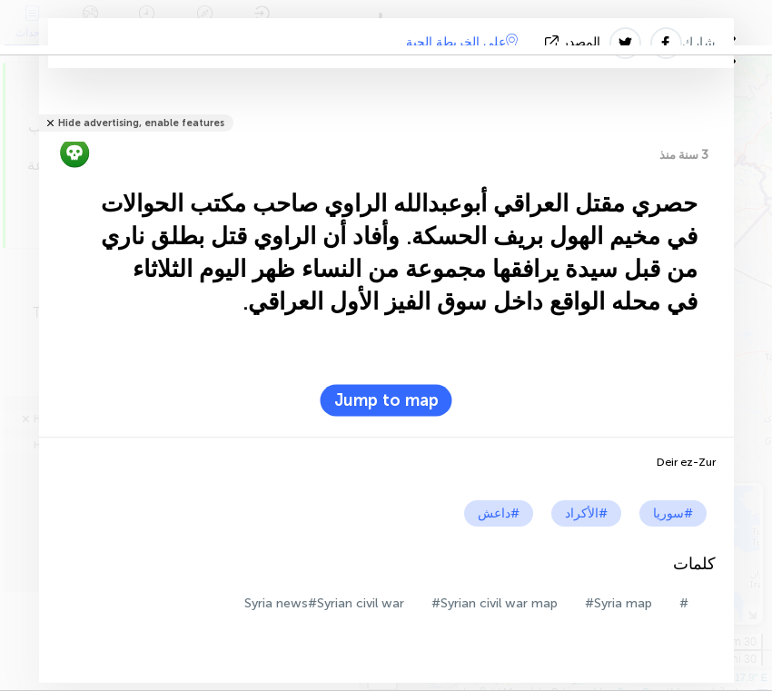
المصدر (574, 42)
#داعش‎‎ (499, 513)
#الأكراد (586, 513)
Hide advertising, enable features (141, 123)
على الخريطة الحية (462, 42)
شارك (699, 43)
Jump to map (386, 400)
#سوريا (673, 513)
